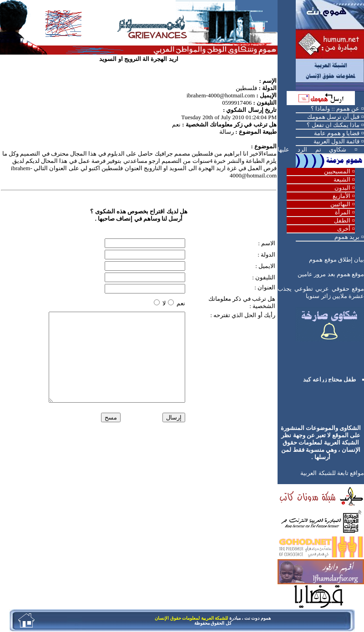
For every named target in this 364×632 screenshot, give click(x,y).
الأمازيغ (341, 196)
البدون (342, 188)
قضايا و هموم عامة (337, 133)
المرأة (343, 212)
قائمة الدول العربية (337, 141)
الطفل (342, 220)
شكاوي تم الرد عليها (312, 149)
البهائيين (340, 204)
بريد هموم (347, 237)
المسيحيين (337, 171)
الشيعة (342, 179)
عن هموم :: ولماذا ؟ (335, 109)
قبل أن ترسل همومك (334, 117)
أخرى (344, 229)
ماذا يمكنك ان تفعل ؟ (333, 125)
